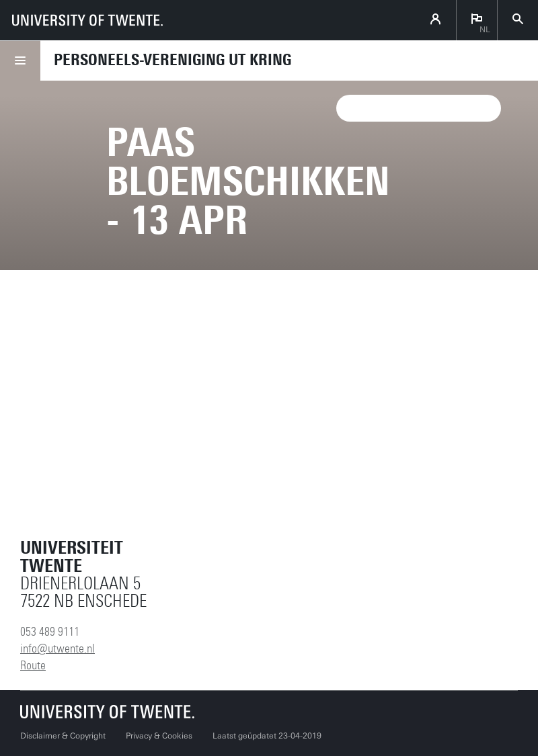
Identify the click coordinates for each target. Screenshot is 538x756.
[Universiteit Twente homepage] (108, 711)
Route (33, 665)
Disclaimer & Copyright (63, 736)
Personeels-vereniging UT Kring (172, 60)
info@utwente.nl (57, 648)
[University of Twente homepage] (87, 20)
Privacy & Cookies (159, 736)
